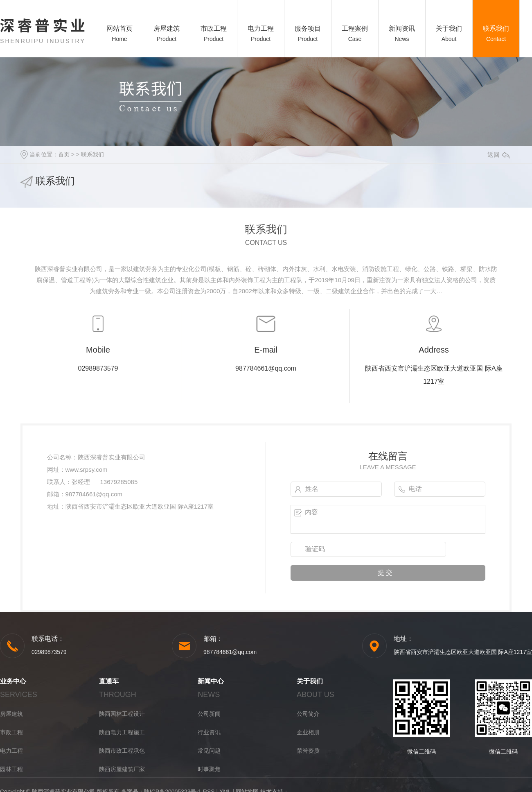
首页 (64, 154)
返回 (498, 155)
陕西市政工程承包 (122, 751)
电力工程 (261, 28)
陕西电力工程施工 (122, 732)
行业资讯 (209, 732)
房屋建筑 (167, 28)
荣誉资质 (308, 751)
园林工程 (11, 769)
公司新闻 (209, 714)
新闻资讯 (402, 28)
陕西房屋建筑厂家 (122, 769)
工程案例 (355, 28)
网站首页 (119, 28)
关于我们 (449, 28)
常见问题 (209, 751)
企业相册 (308, 732)
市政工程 (214, 28)
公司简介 (308, 714)
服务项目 (308, 28)
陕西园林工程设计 (122, 714)
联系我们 (496, 28)
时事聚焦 (209, 769)
